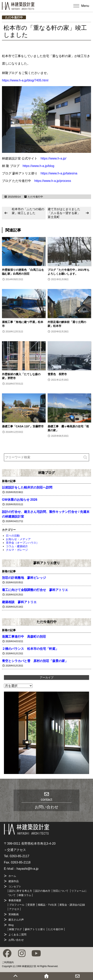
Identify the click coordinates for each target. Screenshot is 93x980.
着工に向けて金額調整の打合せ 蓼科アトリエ (35, 590)
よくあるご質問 (17, 935)
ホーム (12, 876)
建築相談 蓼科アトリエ (19, 602)
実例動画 (14, 914)
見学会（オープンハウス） (22, 543)
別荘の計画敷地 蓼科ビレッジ (24, 578)
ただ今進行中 (14, 17)
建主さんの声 (16, 920)
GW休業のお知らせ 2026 (20, 500)
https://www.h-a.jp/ (53, 158)
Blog (11, 925)
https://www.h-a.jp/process (53, 181)
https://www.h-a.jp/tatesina (59, 173)
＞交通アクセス (15, 850)
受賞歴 (31, 905)
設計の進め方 (43, 891)
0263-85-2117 (19, 856)
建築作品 (14, 881)
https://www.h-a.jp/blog (38, 166)
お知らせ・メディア (18, 539)
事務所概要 (15, 900)
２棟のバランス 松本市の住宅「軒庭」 (30, 649)
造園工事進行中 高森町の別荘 (24, 637)
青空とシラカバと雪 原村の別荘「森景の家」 (35, 661)
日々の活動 (13, 536)
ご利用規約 (8, 962)
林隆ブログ (46, 473)
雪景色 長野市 (57, 374)
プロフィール (17, 905)
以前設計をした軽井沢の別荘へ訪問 (27, 487)
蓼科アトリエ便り (47, 563)
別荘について (61, 891)
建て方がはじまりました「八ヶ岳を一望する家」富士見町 (64, 213)
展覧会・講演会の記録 (72, 905)
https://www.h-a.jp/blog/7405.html (25, 80)
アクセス (14, 909)
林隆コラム (25, 895)
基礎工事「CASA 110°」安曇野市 (23, 426)
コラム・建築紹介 (17, 546)
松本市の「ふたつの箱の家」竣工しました (28, 211)
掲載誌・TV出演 (47, 905)
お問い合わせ (16, 940)
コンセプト (15, 887)
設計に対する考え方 (21, 891)
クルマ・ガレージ (17, 550)
